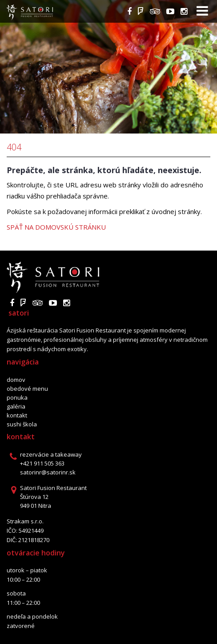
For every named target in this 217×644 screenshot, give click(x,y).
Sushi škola (22, 424)
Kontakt (17, 415)
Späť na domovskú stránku (56, 227)
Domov (16, 380)
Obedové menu (27, 389)
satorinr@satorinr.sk (48, 472)
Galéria (16, 406)
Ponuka (17, 397)
